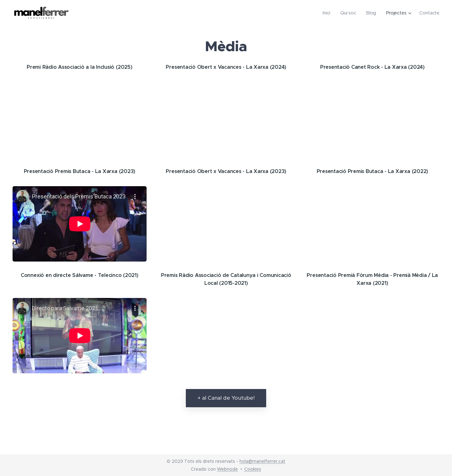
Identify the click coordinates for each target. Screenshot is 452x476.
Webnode (227, 469)
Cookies (253, 469)
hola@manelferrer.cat (262, 461)
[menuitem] (328, 13)
